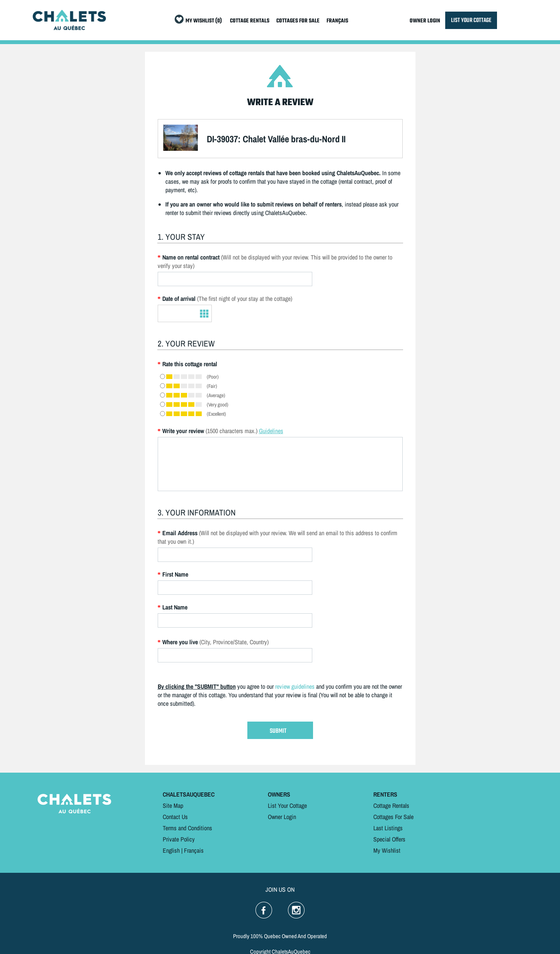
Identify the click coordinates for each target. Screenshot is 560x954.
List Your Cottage (287, 806)
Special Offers (389, 839)
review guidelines (295, 686)
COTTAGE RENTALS (250, 21)
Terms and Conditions (187, 828)
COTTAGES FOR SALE (298, 21)
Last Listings (388, 828)
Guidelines (271, 431)
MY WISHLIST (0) (204, 21)
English (171, 850)
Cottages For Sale (393, 817)
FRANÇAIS (337, 21)
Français (194, 850)
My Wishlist (387, 850)
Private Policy (179, 839)
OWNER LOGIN (425, 21)
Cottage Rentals (391, 806)
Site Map (173, 806)
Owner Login (282, 817)
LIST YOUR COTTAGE (471, 20)
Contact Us (175, 817)
